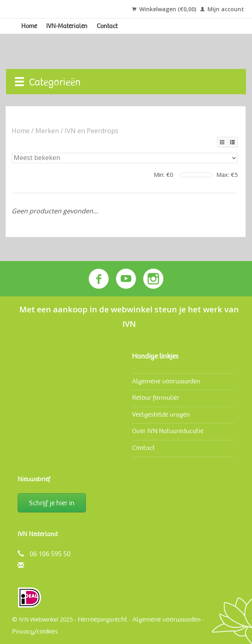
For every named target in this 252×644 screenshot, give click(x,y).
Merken (47, 131)
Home (29, 26)
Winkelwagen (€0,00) (164, 9)
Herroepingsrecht (103, 619)
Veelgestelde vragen (161, 414)
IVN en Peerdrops (91, 131)
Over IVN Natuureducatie (168, 431)
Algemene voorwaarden (166, 381)
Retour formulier (156, 398)
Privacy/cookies (35, 631)
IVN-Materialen (67, 26)
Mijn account (222, 9)
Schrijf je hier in (52, 503)
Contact (107, 26)
